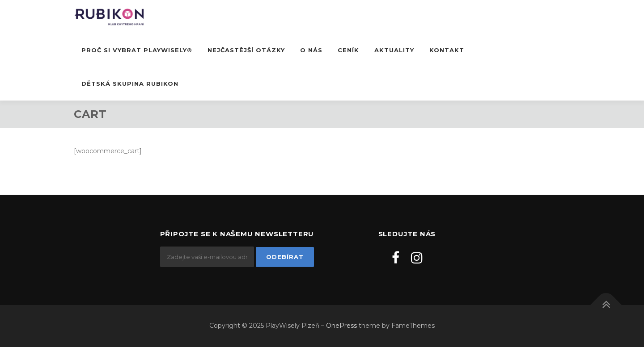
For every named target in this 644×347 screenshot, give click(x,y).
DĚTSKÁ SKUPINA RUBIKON (130, 84)
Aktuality (394, 50)
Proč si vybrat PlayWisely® (137, 50)
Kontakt (447, 50)
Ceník (348, 50)
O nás (311, 50)
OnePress (341, 326)
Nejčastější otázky (246, 50)
